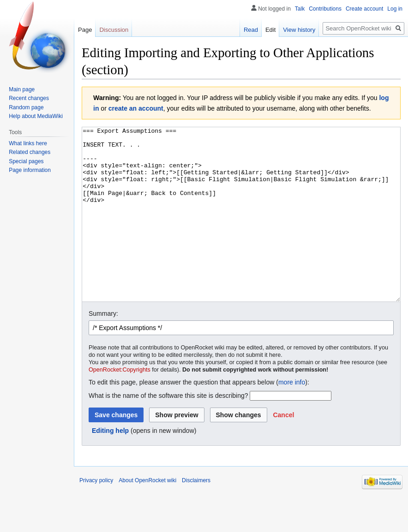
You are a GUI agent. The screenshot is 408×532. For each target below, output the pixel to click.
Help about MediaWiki (36, 116)
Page (85, 30)
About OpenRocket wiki (147, 515)
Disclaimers (196, 515)
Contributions (325, 9)
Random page (26, 107)
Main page (22, 89)
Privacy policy (96, 515)
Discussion (114, 30)
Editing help (110, 465)
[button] (283, 449)
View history (299, 30)
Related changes (30, 152)
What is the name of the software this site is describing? (168, 430)
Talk (300, 9)
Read (251, 30)
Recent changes (29, 98)
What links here (28, 143)
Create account (364, 9)
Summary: (103, 348)
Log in (395, 9)
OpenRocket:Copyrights (120, 404)
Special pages (26, 161)
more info (292, 417)
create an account (136, 108)
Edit (270, 30)
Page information (30, 170)
